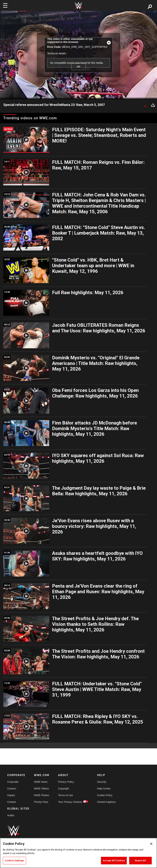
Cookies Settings (14, 860)
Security (102, 782)
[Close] (151, 844)
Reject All (140, 860)
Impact (11, 795)
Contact (12, 802)
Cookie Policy (105, 795)
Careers (12, 789)
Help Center (104, 789)
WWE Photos (42, 795)
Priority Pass (41, 802)
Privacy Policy (66, 782)
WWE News (41, 782)
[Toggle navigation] (5, 5)
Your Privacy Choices (70, 802)
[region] (78, 853)
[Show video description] (145, 105)
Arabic (11, 815)
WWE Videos (41, 789)
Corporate (13, 782)
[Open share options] (153, 105)
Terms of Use (65, 795)
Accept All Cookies (114, 860)
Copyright (63, 789)
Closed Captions (106, 802)
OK (78, 67)
